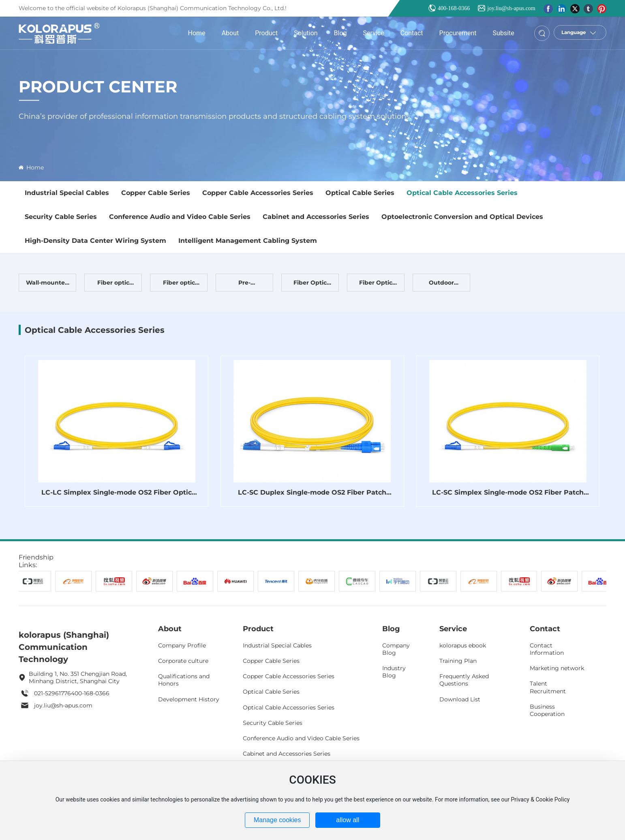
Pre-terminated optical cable (244, 285)
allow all (348, 820)
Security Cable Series (61, 217)
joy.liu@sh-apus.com (511, 8)
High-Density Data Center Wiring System (95, 241)
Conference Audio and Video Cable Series (180, 217)
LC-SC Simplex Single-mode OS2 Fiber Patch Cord (508, 496)
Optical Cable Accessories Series (462, 193)
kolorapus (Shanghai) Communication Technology (64, 647)
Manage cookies (277, 820)
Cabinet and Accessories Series (316, 217)
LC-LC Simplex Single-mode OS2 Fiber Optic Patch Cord (117, 496)
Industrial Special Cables (67, 193)
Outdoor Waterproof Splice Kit (441, 285)
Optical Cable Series (360, 193)
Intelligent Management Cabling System (248, 241)
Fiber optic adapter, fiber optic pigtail (113, 285)
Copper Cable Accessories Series (258, 193)
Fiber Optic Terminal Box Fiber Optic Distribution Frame (310, 285)
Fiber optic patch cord (179, 285)
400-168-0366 (454, 8)
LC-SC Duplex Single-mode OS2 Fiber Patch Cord (312, 496)
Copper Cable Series (156, 193)
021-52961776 (52, 693)
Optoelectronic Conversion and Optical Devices (462, 217)
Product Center (98, 86)
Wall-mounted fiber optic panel (47, 285)
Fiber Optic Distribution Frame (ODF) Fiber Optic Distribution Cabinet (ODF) (376, 285)
